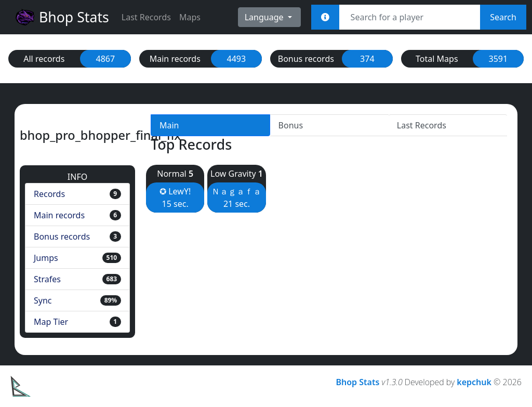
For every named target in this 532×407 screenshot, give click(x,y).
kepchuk (474, 382)
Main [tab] (169, 125)
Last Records (146, 17)
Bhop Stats (62, 17)
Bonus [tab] (291, 125)
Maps (190, 17)
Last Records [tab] (422, 125)
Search (503, 17)
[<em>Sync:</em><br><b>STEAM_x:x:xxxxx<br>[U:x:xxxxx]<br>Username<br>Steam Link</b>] (325, 17)
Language (265, 17)
